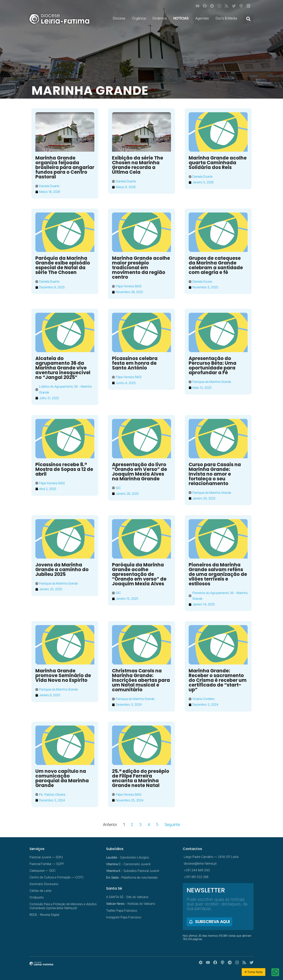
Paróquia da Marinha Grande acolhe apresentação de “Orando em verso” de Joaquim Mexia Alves (139, 574)
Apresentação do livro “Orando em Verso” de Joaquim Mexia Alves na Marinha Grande (140, 472)
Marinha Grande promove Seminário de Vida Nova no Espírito (63, 675)
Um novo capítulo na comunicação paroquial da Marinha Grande (62, 778)
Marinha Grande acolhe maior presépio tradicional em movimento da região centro (141, 268)
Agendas (203, 18)
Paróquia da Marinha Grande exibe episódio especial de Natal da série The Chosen (63, 265)
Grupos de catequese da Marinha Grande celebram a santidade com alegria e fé (216, 265)
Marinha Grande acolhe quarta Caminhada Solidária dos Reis (218, 163)
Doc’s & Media (227, 18)
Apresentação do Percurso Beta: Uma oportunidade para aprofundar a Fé (213, 365)
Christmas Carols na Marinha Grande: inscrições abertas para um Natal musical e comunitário (141, 680)
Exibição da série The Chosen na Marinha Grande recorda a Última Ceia (138, 165)
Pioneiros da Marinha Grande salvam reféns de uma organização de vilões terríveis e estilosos (218, 574)
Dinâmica (161, 18)
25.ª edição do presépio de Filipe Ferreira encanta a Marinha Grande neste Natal (141, 778)
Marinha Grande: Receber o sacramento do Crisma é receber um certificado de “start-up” (218, 680)
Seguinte (172, 825)
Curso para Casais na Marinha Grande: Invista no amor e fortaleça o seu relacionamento (215, 474)
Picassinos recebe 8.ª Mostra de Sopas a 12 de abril (64, 469)
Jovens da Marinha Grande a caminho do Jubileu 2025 (62, 569)
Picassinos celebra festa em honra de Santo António (135, 363)
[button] (248, 19)
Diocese (120, 18)
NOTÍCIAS (182, 18)
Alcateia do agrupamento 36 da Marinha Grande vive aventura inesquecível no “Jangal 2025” (63, 368)
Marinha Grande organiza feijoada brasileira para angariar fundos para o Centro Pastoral (65, 167)
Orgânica (140, 18)
